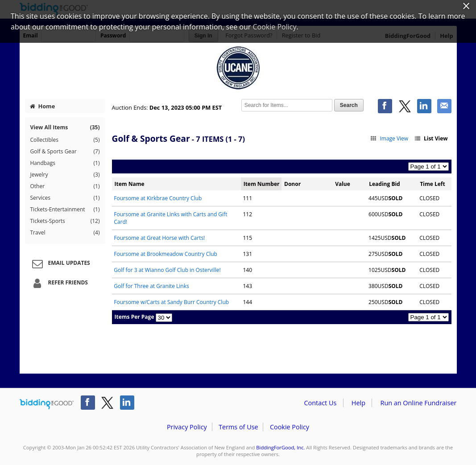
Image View (389, 138)
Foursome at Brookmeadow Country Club (166, 254)
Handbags (65, 163)
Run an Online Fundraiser (419, 403)
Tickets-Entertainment (65, 210)
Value (343, 184)
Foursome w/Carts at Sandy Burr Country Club (171, 302)
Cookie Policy (290, 427)
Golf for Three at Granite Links (151, 286)
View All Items (65, 127)
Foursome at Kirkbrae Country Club (158, 198)
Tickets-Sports (65, 221)
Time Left (432, 184)
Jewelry (65, 175)
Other (65, 186)
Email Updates (60, 263)
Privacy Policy (187, 427)
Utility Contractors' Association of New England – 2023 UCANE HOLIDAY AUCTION (238, 68)
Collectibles (65, 140)
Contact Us (321, 403)
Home (42, 106)
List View (430, 138)
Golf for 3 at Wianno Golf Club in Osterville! (167, 270)
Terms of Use (238, 427)
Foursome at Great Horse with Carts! (159, 238)
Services (65, 198)
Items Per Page (135, 317)
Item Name (130, 184)
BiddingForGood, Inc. (280, 447)
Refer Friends (59, 283)
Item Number (262, 184)
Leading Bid (384, 184)
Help (358, 403)
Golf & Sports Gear (65, 152)
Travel (65, 233)
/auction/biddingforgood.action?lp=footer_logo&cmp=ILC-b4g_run (47, 404)
